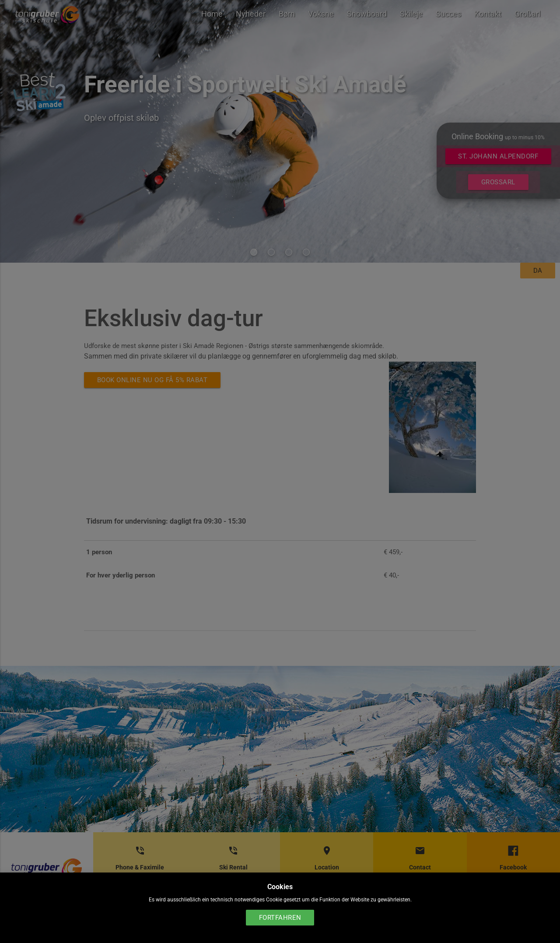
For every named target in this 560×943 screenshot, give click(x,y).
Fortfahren (280, 918)
